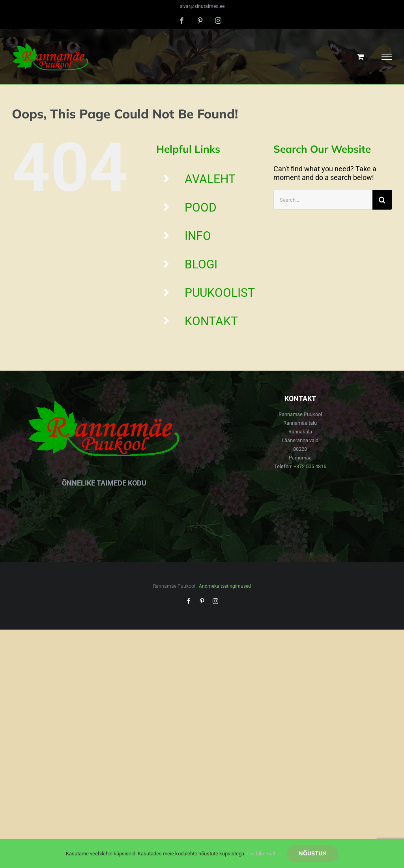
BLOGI (201, 264)
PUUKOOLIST (220, 293)
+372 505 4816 (310, 466)
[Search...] (323, 200)
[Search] (382, 200)
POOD (201, 207)
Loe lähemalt (261, 854)
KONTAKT (211, 321)
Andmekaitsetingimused (225, 586)
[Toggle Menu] (387, 57)
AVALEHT (210, 179)
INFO (198, 236)
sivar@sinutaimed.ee (202, 6)
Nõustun (313, 853)
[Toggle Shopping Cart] (360, 56)
